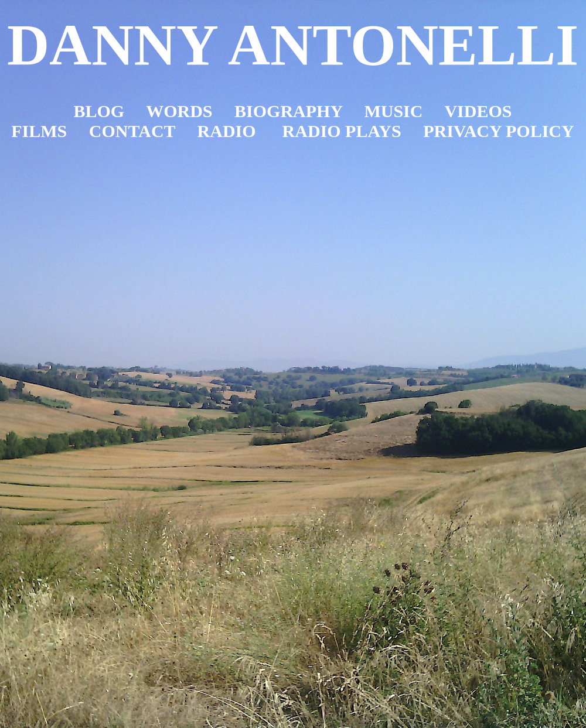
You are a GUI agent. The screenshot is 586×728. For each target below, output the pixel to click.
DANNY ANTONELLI (293, 45)
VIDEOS (478, 111)
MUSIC (393, 111)
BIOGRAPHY (288, 111)
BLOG (99, 111)
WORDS (179, 111)
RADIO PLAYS (342, 131)
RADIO (227, 131)
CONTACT (132, 131)
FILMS (39, 131)
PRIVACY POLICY (499, 131)
